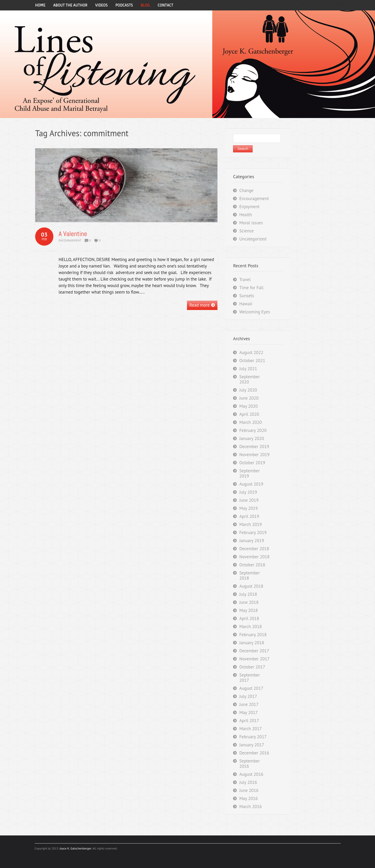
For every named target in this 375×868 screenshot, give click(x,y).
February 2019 (253, 532)
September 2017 (249, 678)
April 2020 (249, 414)
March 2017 (251, 729)
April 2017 (249, 721)
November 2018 (254, 557)
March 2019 (251, 524)
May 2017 (249, 712)
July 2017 (248, 696)
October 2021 (252, 361)
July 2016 (248, 782)
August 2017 (251, 688)
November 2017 (254, 659)
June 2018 (249, 602)
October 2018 (252, 565)
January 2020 (252, 438)
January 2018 (252, 643)
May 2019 (249, 508)
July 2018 (248, 594)
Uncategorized (253, 239)
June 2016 (249, 790)
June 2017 (249, 704)
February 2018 (253, 635)
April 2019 (249, 516)
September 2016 (249, 764)
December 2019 (254, 447)
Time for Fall (251, 288)
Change (246, 190)
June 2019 (249, 500)
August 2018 (251, 586)
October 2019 (252, 463)
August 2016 (251, 774)
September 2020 (249, 379)
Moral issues (251, 223)
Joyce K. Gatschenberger (75, 848)
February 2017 (253, 737)
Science (246, 231)
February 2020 (253, 430)
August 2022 (251, 352)
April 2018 (249, 618)
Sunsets (247, 296)
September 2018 (249, 575)
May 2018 (249, 610)
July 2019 (248, 492)
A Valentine (73, 234)
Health (246, 215)
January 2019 (252, 541)
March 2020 (251, 422)
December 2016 (254, 753)
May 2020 (249, 406)
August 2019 (251, 484)
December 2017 (254, 651)
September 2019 (249, 473)
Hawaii (246, 304)
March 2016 (251, 807)
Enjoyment (249, 207)
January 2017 (252, 745)
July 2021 (248, 369)
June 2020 (249, 398)
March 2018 (251, 627)
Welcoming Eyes (255, 312)
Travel (245, 280)
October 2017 (252, 667)
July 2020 (248, 390)
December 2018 (254, 549)
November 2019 (254, 455)
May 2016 (249, 798)
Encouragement (70, 240)
